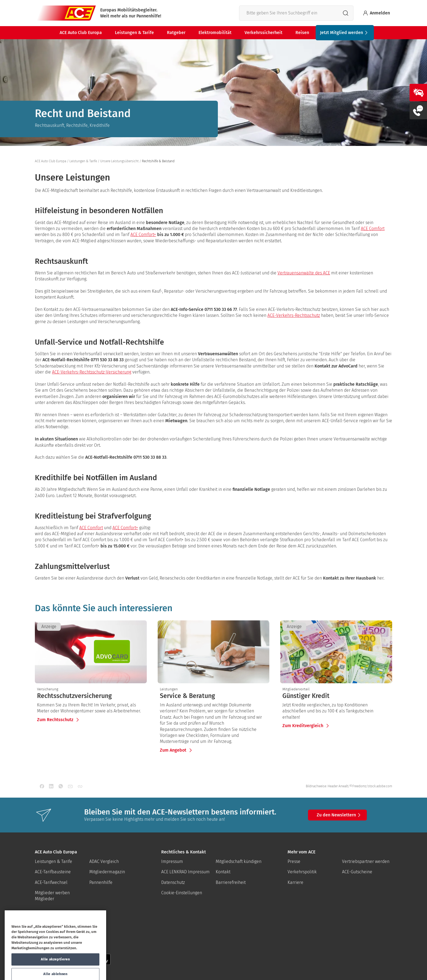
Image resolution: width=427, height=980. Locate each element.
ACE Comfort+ (143, 235)
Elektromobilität (215, 33)
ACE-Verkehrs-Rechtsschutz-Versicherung (92, 372)
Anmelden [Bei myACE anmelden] (376, 13)
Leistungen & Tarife (134, 33)
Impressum (172, 861)
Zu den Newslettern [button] (340, 815)
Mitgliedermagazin (107, 872)
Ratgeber (176, 33)
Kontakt (223, 872)
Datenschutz (173, 882)
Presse (294, 861)
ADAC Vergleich (104, 861)
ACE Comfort (373, 229)
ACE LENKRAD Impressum (185, 872)
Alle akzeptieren (55, 970)
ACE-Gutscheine (357, 872)
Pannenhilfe (101, 882)
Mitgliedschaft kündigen (239, 861)
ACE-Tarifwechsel (51, 882)
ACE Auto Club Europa (81, 33)
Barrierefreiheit (231, 882)
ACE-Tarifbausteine (53, 872)
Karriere (295, 882)
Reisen (302, 33)
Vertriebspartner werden (366, 861)
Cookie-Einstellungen (182, 893)
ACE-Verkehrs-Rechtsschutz (294, 315)
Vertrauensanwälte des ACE (304, 273)
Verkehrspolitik (302, 872)
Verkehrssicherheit (263, 33)
